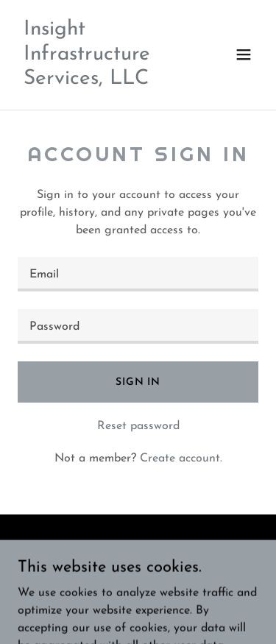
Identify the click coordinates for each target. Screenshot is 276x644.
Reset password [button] (138, 426)
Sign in (138, 382)
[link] (102, 81)
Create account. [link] (181, 459)
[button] (244, 54)
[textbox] (138, 274)
